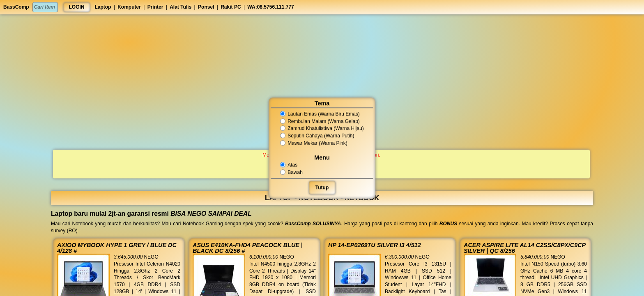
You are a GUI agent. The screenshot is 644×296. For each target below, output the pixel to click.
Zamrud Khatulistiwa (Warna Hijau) (322, 129)
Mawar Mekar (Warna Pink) (314, 143)
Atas (289, 165)
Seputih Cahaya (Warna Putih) (317, 136)
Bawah (292, 172)
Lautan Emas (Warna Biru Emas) (320, 114)
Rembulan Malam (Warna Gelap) (320, 121)
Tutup (322, 187)
